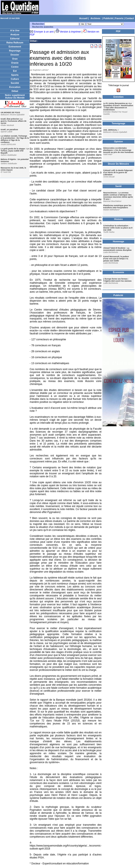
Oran (15, 59)
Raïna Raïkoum (15, 43)
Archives (95, 18)
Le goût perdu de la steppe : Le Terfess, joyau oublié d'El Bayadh (15, 151)
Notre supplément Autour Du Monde (15, 96)
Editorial (15, 38)
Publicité (108, 18)
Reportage (15, 51)
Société (15, 83)
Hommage (118, 241)
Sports (15, 75)
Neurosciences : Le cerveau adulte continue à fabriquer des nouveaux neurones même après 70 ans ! (118, 196)
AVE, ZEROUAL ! (111, 130)
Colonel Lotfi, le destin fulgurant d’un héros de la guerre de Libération (118, 172)
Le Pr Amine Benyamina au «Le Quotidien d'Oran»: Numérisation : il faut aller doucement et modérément (118, 107)
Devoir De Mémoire (118, 164)
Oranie (15, 63)
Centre (15, 67)
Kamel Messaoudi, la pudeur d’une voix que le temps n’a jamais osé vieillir (116, 259)
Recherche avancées (43, 27)
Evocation (15, 87)
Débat (15, 91)
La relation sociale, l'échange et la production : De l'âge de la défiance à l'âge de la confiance (15, 139)
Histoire (119, 219)
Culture (15, 79)
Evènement (15, 47)
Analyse (15, 34)
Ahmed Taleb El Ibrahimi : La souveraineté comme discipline (117, 249)
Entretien (118, 97)
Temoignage (118, 123)
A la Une (15, 30)
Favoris (119, 18)
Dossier (15, 55)
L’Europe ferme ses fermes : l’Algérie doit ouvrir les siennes (117, 280)
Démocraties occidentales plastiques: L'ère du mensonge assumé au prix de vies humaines (118, 150)
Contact (130, 18)
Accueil (83, 18)
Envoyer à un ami (44, 32)
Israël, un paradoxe (9, 130)
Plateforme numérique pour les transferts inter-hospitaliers (117, 207)
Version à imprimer (70, 32)
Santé (118, 186)
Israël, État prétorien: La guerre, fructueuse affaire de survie (14, 121)
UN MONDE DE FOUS (10, 113)
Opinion (118, 141)
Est (15, 71)
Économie (119, 272)
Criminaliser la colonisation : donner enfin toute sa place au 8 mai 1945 (118, 228)
